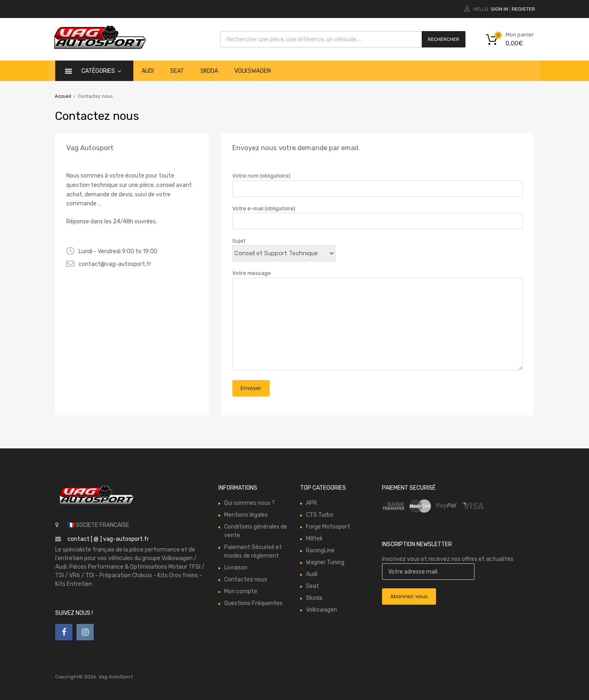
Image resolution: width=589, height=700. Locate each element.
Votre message (378, 321)
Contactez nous (246, 580)
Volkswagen (253, 71)
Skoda (209, 71)
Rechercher (444, 39)
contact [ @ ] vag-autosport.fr (108, 539)
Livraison (236, 568)
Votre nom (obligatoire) (378, 182)
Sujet (284, 247)
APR (311, 503)
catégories (101, 71)
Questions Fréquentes (253, 603)
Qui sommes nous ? (250, 503)
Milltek (314, 539)
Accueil (63, 96)
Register (523, 9)
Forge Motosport (328, 527)
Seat (177, 71)
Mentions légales (246, 515)
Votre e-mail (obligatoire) (378, 215)
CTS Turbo (320, 515)
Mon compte (241, 591)
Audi (148, 71)
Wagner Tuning (325, 562)
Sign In (499, 9)
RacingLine (320, 550)
